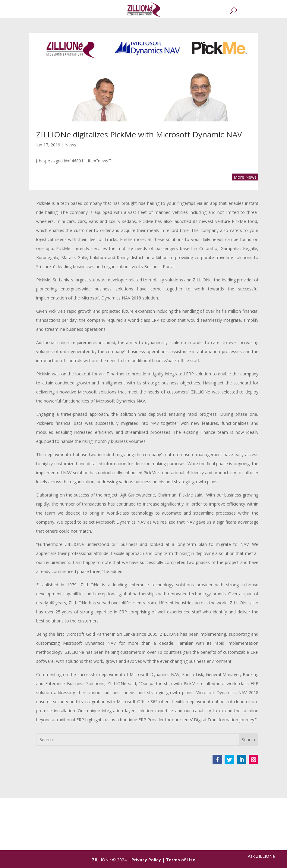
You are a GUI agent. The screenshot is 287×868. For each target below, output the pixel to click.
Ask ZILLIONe (261, 856)
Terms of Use (181, 860)
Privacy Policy (146, 860)
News (71, 145)
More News (245, 177)
